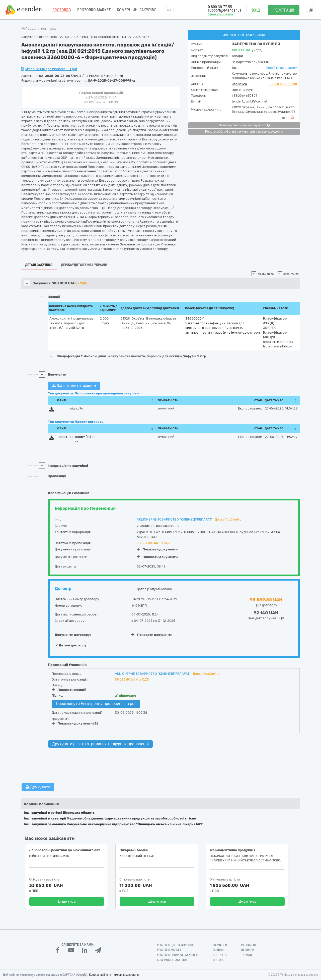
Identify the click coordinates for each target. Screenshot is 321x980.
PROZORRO (62, 10)
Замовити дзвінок (221, 14)
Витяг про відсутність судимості (244, 125)
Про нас (219, 960)
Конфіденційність (100, 975)
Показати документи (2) (75, 723)
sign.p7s (77, 408)
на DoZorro (114, 76)
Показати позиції (69, 690)
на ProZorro (94, 76)
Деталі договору (71, 645)
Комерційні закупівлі (137, 10)
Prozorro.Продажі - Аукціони (178, 955)
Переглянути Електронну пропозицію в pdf (96, 704)
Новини (218, 950)
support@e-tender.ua (225, 10)
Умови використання (127, 975)
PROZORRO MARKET (94, 10)
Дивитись (67, 901)
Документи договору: (73, 635)
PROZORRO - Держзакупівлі (175, 945)
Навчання (220, 945)
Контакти (220, 955)
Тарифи (247, 955)
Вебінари (248, 950)
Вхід (256, 10)
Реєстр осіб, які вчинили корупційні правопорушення (244, 132)
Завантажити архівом (74, 386)
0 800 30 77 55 (220, 7)
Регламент (249, 945)
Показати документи (157, 549)
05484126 (239, 84)
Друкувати (38, 787)
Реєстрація (284, 10)
